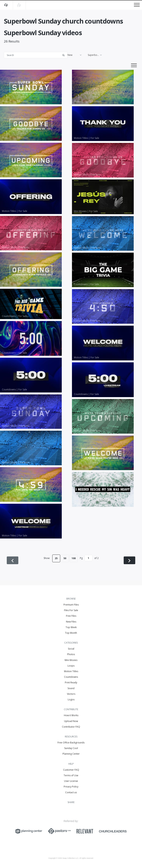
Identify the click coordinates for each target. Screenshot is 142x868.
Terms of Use (71, 775)
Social (71, 649)
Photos (71, 654)
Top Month (71, 633)
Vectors (71, 694)
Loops (71, 666)
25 (56, 558)
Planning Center (71, 754)
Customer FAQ (71, 770)
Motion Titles (71, 671)
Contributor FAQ (71, 727)
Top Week (71, 627)
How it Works (71, 715)
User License (71, 781)
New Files (71, 622)
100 (74, 558)
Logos (71, 699)
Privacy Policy (71, 787)
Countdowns (71, 677)
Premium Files (71, 605)
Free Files (71, 616)
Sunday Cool (71, 748)
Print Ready (71, 682)
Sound (71, 688)
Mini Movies (71, 660)
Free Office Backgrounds (71, 743)
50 (65, 558)
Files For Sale (71, 610)
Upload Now (71, 721)
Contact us (71, 792)
